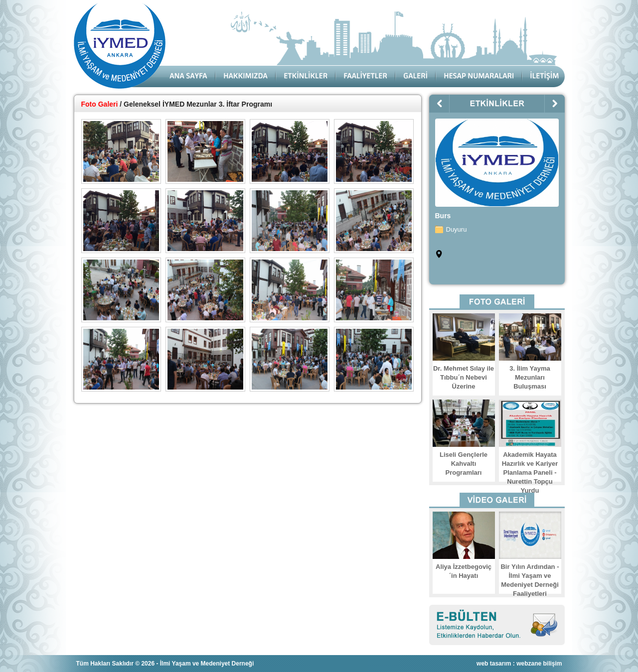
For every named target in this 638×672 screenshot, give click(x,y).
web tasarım (494, 664)
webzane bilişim (539, 664)
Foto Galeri (100, 104)
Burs (443, 216)
